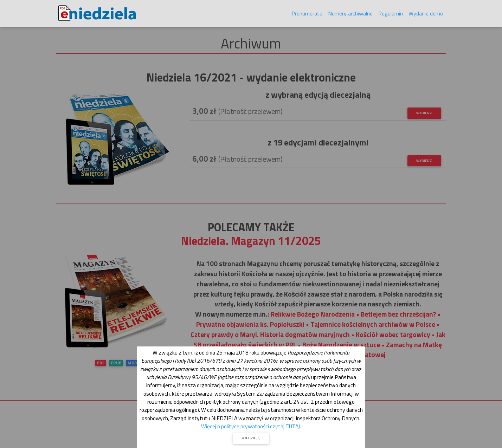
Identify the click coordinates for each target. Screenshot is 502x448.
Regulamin (391, 15)
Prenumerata (307, 15)
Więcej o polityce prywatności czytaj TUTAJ (250, 426)
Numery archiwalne (350, 15)
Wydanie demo (426, 15)
